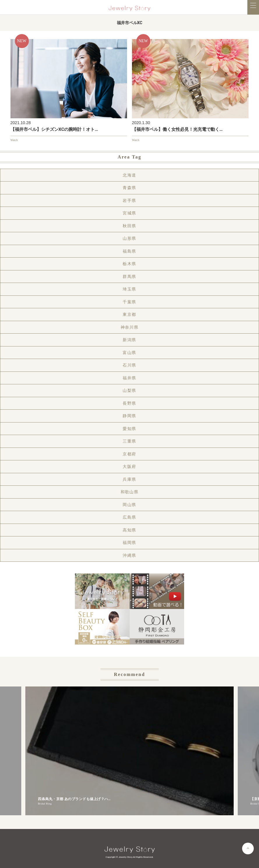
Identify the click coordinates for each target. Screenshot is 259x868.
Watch (14, 140)
